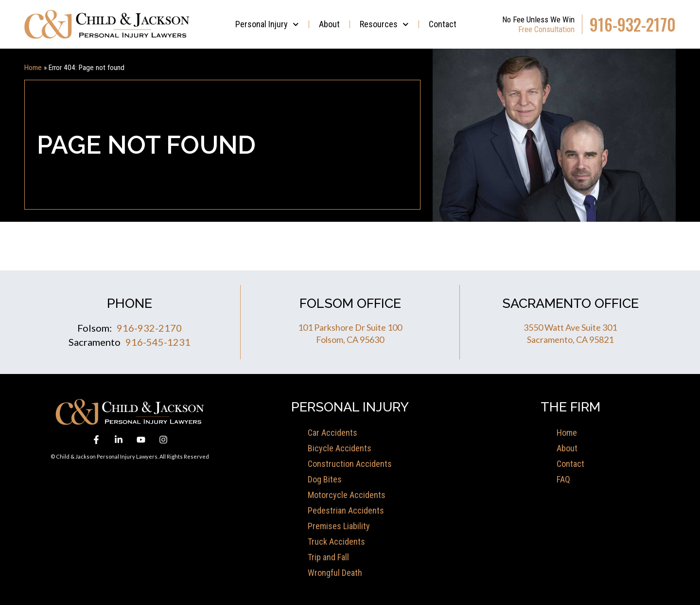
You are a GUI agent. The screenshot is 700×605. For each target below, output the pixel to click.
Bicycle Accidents (340, 448)
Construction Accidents (350, 464)
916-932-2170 (633, 25)
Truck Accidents (336, 542)
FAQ (563, 479)
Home (33, 68)
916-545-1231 (158, 342)
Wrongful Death (335, 573)
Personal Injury (267, 25)
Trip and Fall (328, 557)
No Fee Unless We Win (538, 19)
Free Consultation (546, 29)
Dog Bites (325, 479)
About (329, 24)
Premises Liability (339, 526)
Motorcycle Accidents (347, 495)
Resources (384, 25)
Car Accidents (332, 433)
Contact (443, 24)
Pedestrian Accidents (346, 510)
